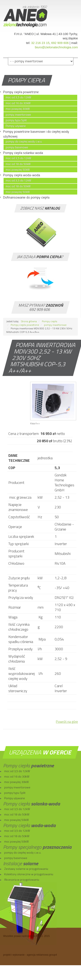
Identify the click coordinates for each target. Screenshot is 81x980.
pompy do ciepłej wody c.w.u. (24, 141)
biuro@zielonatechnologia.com (56, 47)
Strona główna (29, 321)
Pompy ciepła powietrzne (21, 92)
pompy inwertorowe (18, 115)
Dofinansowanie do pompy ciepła (26, 197)
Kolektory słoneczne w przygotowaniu (29, 874)
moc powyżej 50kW (18, 170)
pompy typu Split (16, 120)
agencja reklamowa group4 (42, 955)
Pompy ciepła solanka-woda (23, 153)
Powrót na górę (67, 722)
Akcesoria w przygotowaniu (22, 880)
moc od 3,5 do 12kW (18, 97)
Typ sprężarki (19, 544)
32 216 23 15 (40, 43)
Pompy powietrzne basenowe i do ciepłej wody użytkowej (36, 134)
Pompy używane (16, 126)
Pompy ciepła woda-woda (22, 175)
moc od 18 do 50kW (18, 164)
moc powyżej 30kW (18, 109)
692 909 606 (60, 43)
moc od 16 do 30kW (18, 103)
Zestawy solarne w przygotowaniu (26, 869)
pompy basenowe (17, 147)
